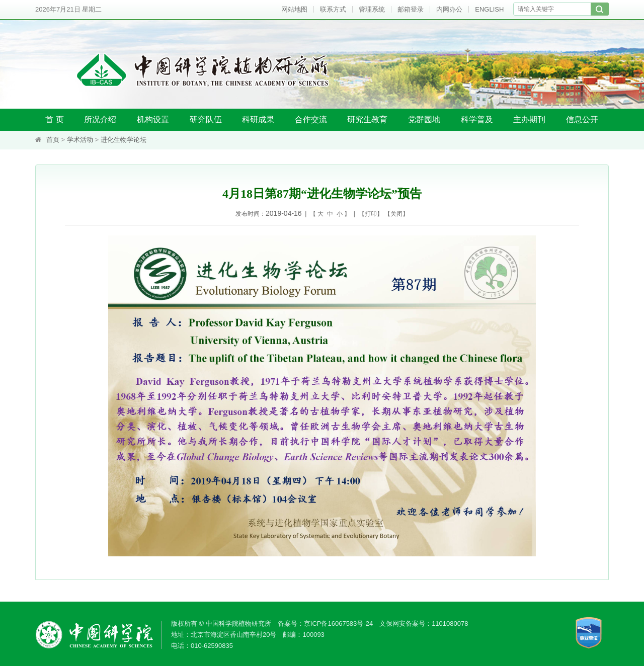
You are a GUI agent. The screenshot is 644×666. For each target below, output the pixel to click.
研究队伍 (206, 119)
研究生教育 (367, 119)
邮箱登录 (411, 9)
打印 (371, 214)
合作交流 (311, 119)
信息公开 (582, 119)
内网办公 (449, 9)
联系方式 (333, 9)
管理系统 (372, 9)
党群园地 (424, 119)
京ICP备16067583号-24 (338, 623)
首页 (53, 140)
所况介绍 (100, 119)
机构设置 (153, 119)
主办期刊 (529, 119)
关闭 (396, 214)
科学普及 (477, 119)
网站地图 (294, 9)
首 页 (54, 119)
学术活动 (80, 140)
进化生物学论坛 (124, 140)
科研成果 (258, 119)
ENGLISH (489, 9)
